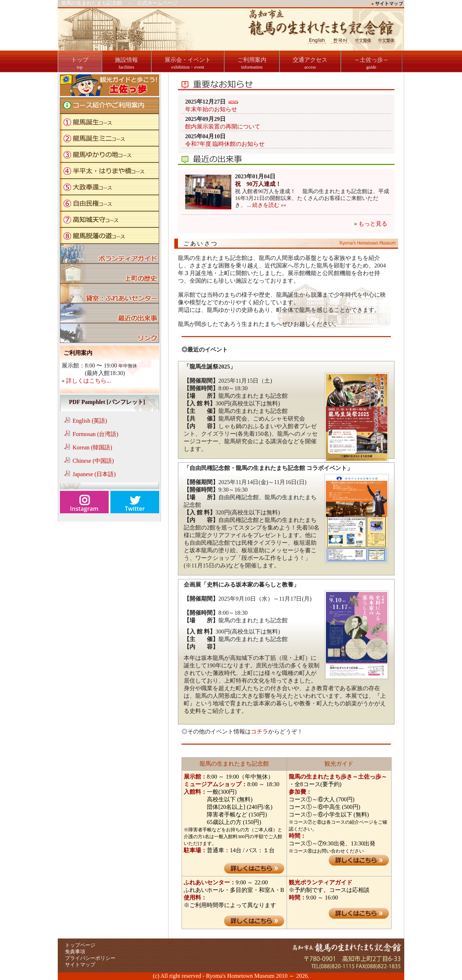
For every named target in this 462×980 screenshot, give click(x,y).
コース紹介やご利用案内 (110, 106)
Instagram (84, 509)
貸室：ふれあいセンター (110, 293)
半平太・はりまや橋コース (110, 171)
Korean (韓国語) (92, 447)
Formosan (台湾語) (95, 434)
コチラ (260, 731)
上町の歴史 (110, 273)
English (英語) (90, 421)
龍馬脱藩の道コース (110, 236)
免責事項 (75, 952)
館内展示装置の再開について (223, 127)
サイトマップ (80, 965)
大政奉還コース (110, 187)
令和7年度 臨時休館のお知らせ (225, 144)
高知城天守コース (110, 219)
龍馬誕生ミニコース (110, 138)
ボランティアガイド (110, 254)
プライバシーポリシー (90, 958)
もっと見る (373, 224)
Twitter (135, 509)
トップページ (80, 945)
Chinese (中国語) (93, 461)
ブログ (110, 313)
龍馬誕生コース (110, 122)
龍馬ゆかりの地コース (110, 154)
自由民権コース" (110, 203)
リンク (110, 333)
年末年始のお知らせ (211, 109)
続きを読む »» (269, 205)
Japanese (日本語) (94, 474)
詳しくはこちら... (88, 381)
